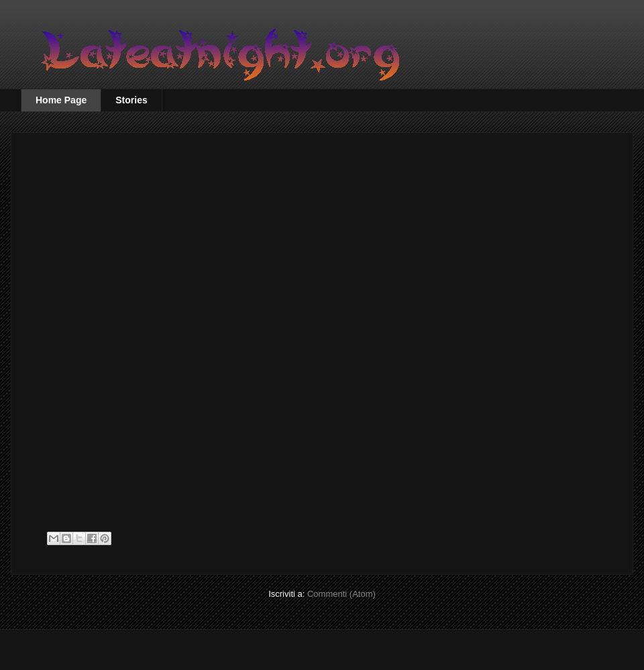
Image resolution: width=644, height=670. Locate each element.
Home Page (61, 100)
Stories (131, 100)
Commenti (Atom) (341, 594)
